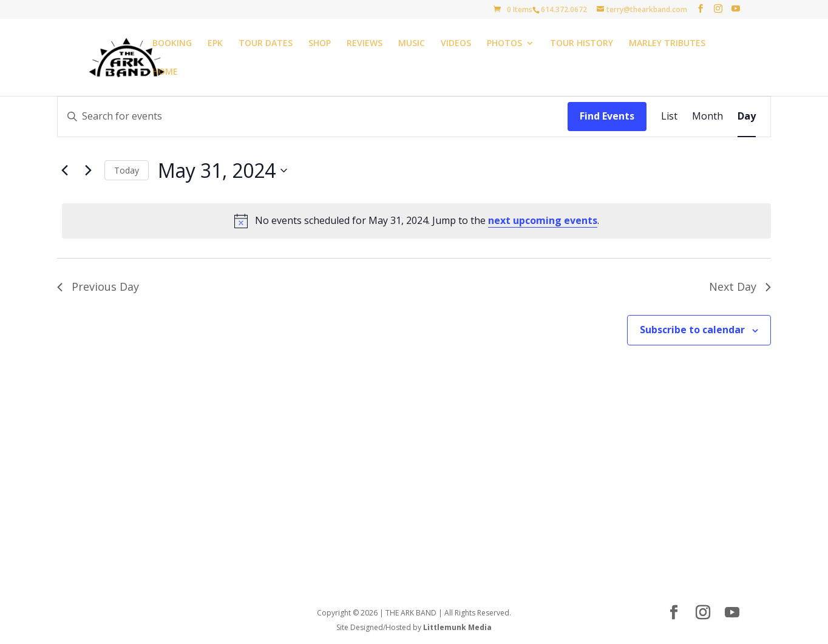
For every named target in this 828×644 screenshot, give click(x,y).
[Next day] (88, 171)
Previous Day (98, 286)
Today (127, 170)
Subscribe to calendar (692, 330)
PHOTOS (504, 44)
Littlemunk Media (457, 627)
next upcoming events (543, 220)
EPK (215, 44)
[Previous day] (64, 171)
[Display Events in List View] (669, 117)
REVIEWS (365, 44)
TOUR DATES (266, 44)
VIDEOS (456, 44)
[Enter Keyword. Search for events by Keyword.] (313, 117)
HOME (165, 72)
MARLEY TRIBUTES (667, 44)
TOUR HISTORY (582, 44)
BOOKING (172, 44)
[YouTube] (736, 9)
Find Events (607, 116)
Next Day (740, 286)
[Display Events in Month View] (708, 117)
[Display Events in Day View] (747, 117)
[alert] (416, 221)
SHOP (320, 44)
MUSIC (412, 44)
